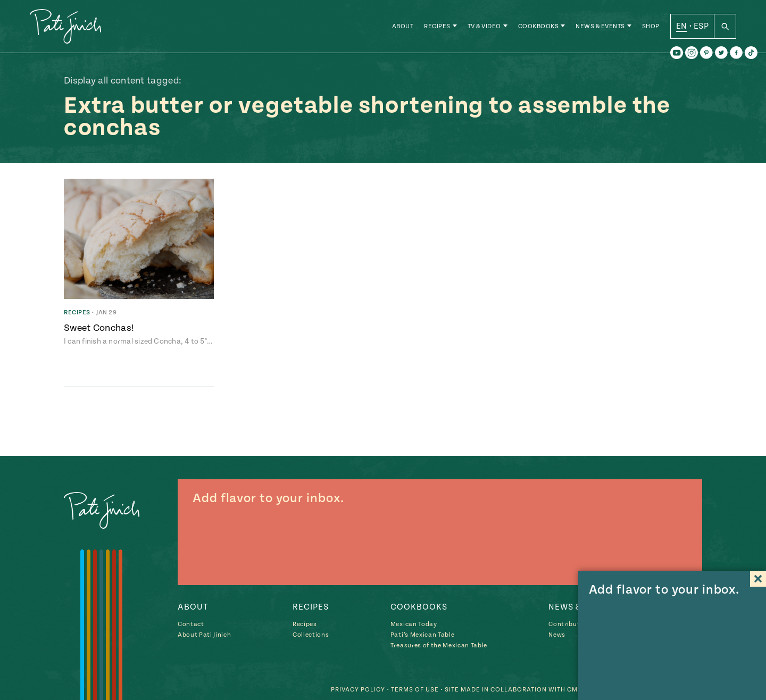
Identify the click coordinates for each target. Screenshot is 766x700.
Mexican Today (414, 624)
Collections (311, 635)
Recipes (437, 26)
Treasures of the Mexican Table (439, 645)
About (403, 26)
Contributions (571, 624)
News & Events (600, 26)
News (557, 635)
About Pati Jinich (204, 635)
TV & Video (484, 26)
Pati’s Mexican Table (422, 635)
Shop (651, 26)
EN (682, 26)
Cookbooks (539, 26)
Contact (191, 624)
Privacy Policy (358, 690)
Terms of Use (415, 690)
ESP (701, 26)
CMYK (577, 690)
